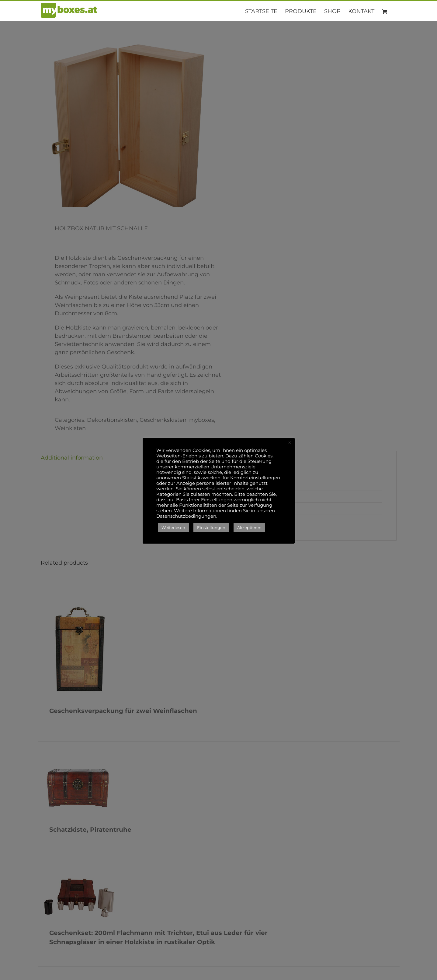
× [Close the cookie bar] (290, 443)
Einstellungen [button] (211, 527)
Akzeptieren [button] (249, 527)
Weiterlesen (173, 527)
